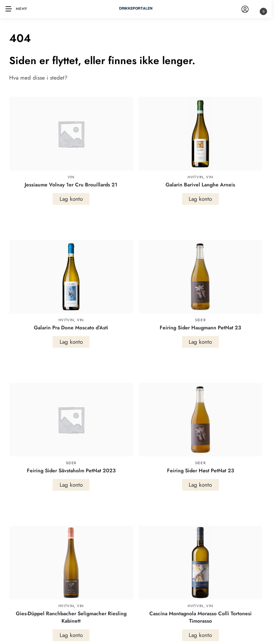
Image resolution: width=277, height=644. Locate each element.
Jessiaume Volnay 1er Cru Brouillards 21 (71, 185)
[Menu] (17, 9)
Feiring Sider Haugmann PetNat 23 (200, 328)
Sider (200, 320)
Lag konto (71, 199)
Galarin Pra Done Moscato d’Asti (71, 328)
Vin (71, 177)
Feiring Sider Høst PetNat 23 (200, 470)
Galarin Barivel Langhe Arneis (200, 185)
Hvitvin (196, 177)
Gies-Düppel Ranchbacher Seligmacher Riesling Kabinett (71, 617)
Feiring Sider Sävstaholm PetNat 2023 (71, 470)
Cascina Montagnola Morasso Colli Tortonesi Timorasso (200, 617)
